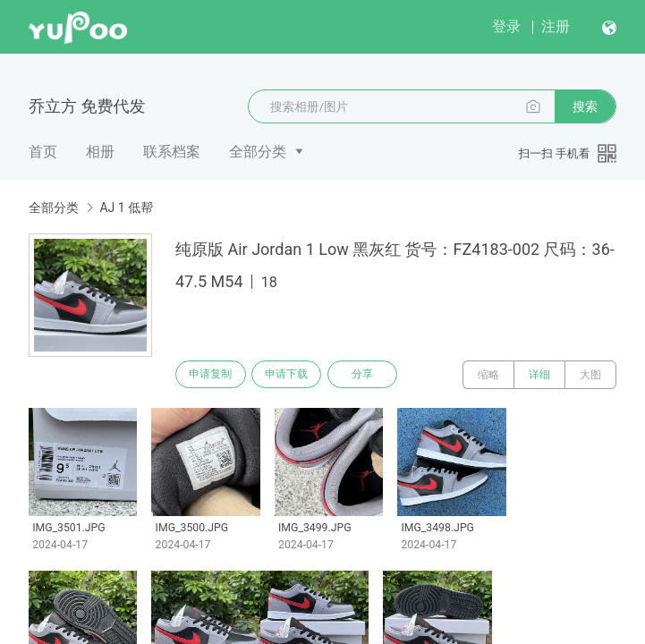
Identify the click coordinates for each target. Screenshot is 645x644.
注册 (556, 26)
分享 (374, 375)
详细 (539, 375)
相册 (100, 152)
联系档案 (172, 152)
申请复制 (213, 375)
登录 (506, 26)
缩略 (488, 375)
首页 (43, 152)
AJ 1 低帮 (126, 208)
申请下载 (293, 375)
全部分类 (258, 152)
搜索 (585, 106)
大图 (590, 375)
